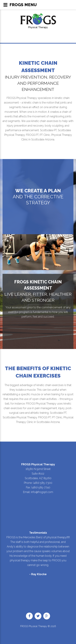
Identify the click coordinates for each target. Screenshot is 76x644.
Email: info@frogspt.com (38, 492)
